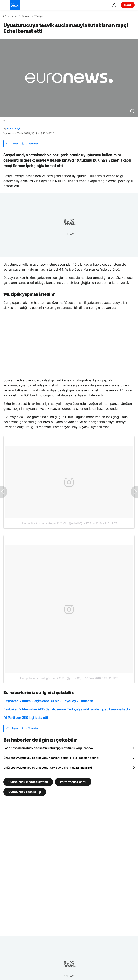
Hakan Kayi (13, 128)
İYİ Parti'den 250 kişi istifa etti (26, 718)
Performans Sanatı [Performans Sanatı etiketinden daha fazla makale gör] (73, 782)
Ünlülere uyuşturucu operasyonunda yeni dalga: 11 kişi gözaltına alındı (51, 758)
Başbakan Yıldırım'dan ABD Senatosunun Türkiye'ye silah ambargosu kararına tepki (67, 709)
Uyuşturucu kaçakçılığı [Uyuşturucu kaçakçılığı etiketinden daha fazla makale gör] (25, 792)
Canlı (128, 5)
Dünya (26, 16)
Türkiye (39, 16)
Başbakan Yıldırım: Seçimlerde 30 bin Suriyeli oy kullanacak (48, 701)
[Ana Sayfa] (5, 16)
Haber (14, 16)
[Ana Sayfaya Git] (15, 5)
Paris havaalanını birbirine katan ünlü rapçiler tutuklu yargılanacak (48, 748)
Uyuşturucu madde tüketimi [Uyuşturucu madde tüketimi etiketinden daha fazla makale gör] (28, 782)
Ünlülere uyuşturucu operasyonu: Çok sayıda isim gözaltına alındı (48, 767)
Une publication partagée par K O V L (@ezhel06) (51, 523)
